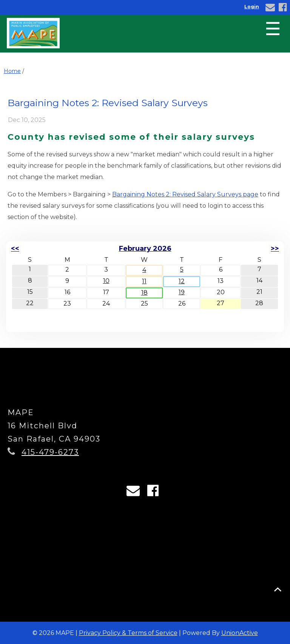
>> (275, 249)
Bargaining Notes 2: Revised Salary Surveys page (185, 194)
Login (252, 7)
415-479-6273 (50, 452)
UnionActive (240, 633)
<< (15, 249)
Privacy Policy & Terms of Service (128, 633)
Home (12, 71)
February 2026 (145, 249)
